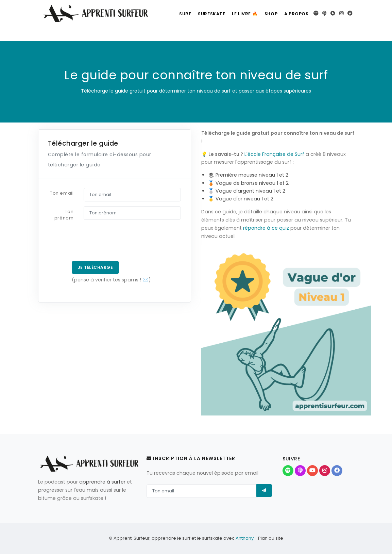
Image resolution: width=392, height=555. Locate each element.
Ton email (62, 193)
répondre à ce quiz (266, 228)
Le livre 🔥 (238, 14)
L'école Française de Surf (274, 154)
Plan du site (271, 539)
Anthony (245, 539)
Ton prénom (64, 215)
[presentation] (95, 243)
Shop (267, 14)
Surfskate (202, 14)
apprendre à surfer (102, 482)
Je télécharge (96, 268)
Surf (173, 14)
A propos (296, 14)
